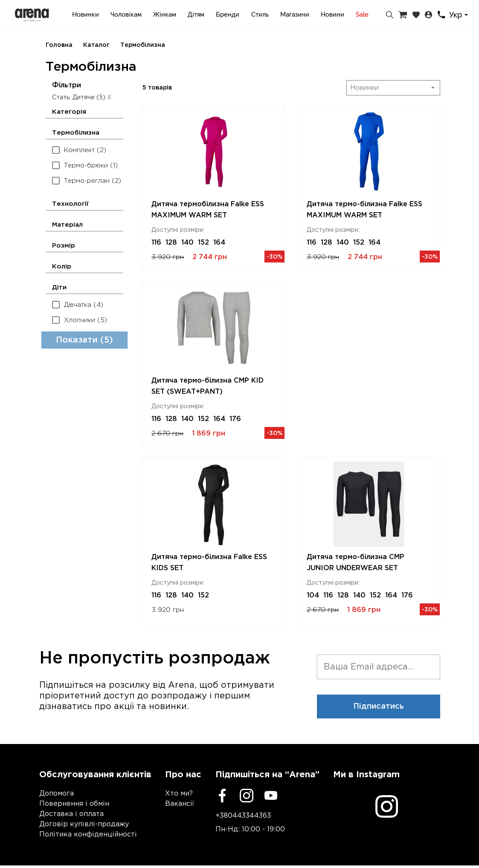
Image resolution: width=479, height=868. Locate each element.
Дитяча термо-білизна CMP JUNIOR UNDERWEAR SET (356, 563)
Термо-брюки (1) (85, 165)
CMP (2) (71, 494)
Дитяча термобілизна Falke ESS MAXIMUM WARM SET (208, 210)
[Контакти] (441, 15)
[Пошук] (390, 15)
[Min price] (65, 553)
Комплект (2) (79, 150)
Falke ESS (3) (79, 509)
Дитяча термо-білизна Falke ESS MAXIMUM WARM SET (364, 210)
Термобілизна (143, 45)
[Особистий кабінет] (428, 15)
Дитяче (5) (75, 412)
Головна (59, 45)
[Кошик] (403, 15)
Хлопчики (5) (80, 320)
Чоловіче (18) (80, 381)
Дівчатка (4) (78, 304)
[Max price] (110, 553)
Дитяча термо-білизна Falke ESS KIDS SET (209, 563)
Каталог (96, 45)
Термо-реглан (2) (87, 180)
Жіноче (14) (77, 397)
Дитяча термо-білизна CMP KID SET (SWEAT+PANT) (208, 386)
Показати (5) (84, 591)
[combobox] (460, 15)
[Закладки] (416, 15)
